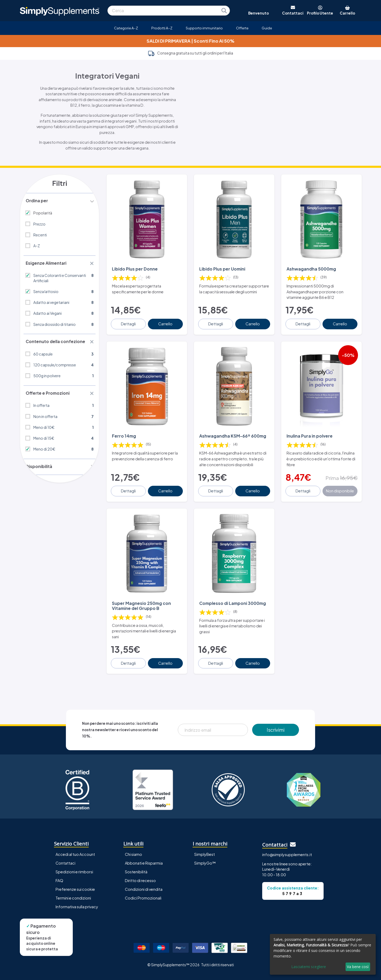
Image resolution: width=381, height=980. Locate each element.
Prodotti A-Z (162, 28)
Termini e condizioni (73, 887)
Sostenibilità (136, 861)
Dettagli (129, 320)
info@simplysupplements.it (287, 843)
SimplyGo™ (205, 852)
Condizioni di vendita (144, 878)
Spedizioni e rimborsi (74, 861)
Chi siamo (133, 843)
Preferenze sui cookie (75, 878)
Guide (267, 28)
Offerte (242, 28)
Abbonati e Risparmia (144, 852)
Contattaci (65, 852)
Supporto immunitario (204, 28)
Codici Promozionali (143, 887)
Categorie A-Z (126, 28)
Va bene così (358, 967)
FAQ (59, 869)
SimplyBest (205, 843)
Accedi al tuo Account (75, 843)
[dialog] (323, 954)
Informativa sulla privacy (77, 896)
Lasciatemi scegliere (309, 967)
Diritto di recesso (140, 869)
